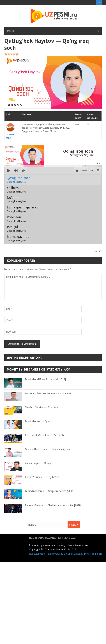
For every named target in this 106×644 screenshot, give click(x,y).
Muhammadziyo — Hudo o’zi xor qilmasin (38, 394)
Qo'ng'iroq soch (19, 180)
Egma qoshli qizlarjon (23, 209)
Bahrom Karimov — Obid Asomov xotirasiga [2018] (43, 505)
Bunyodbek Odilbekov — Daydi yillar (35, 435)
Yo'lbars (16, 189)
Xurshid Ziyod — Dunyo (28, 463)
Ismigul (16, 229)
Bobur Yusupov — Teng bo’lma (32, 477)
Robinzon (16, 219)
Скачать (83, 170)
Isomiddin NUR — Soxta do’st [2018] (35, 379)
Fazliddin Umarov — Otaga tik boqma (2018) (39, 491)
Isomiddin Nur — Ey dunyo (30, 421)
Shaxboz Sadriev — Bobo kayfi (32, 407)
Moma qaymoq (18, 238)
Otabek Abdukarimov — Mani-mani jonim (37, 449)
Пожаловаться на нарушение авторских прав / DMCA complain (65, 554)
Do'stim (16, 199)
